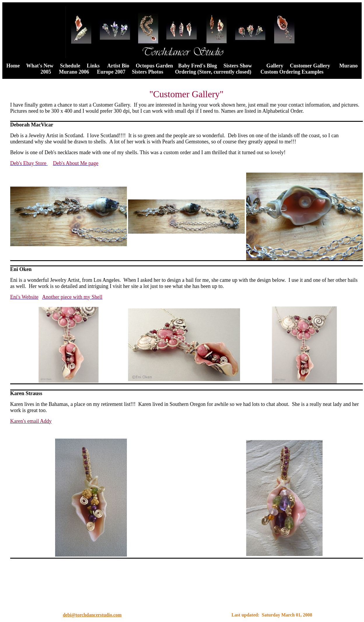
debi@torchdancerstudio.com (92, 616)
